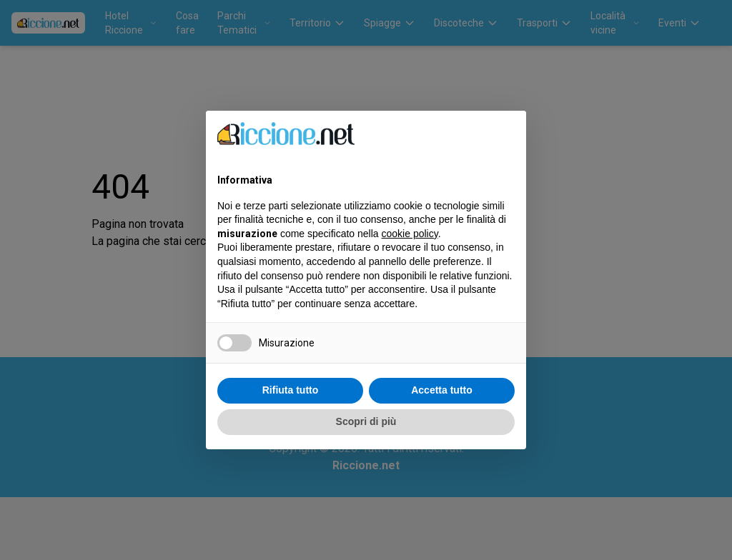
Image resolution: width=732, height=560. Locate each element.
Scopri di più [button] (366, 421)
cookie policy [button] (410, 234)
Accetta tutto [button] (442, 390)
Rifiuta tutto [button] (291, 390)
